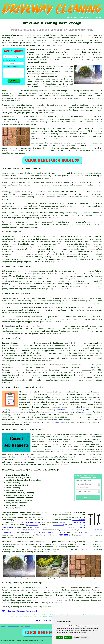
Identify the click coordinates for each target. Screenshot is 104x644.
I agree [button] (60, 637)
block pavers (79, 520)
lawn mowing (29, 530)
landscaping (58, 525)
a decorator (67, 530)
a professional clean (43, 151)
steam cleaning (54, 301)
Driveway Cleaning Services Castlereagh (31, 470)
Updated (28, 626)
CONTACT (88, 18)
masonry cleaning (28, 400)
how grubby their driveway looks (42, 45)
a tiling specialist (89, 533)
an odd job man (25, 535)
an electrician (75, 527)
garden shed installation (73, 522)
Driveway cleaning (35, 50)
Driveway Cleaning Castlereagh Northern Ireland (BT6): (29, 35)
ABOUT (81, 18)
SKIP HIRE (63, 535)
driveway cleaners (46, 129)
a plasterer (32, 525)
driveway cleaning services (34, 91)
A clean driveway (94, 117)
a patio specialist (48, 533)
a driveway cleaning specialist (67, 517)
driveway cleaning (90, 176)
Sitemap (4, 626)
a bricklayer (89, 535)
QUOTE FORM (60, 422)
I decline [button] (68, 637)
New (22, 626)
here (60, 603)
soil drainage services (32, 522)
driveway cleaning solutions (46, 407)
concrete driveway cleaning (71, 410)
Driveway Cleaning (14, 626)
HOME (69, 18)
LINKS (75, 18)
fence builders (41, 527)
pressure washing (70, 397)
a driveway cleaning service (16, 110)
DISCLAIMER (97, 18)
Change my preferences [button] (81, 637)
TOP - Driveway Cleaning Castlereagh (20, 611)
